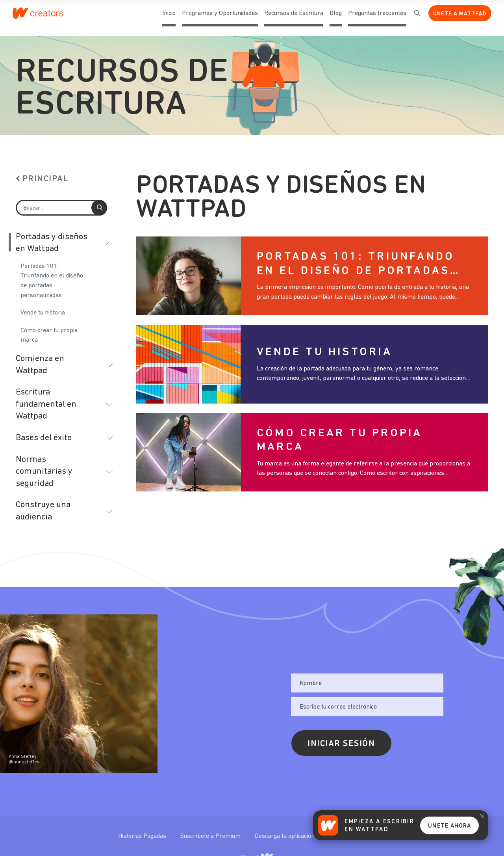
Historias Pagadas (143, 836)
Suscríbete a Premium (211, 836)
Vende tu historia (43, 313)
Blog (336, 18)
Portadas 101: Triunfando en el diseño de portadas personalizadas (52, 281)
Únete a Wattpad (460, 14)
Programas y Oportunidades (220, 13)
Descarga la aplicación (285, 836)
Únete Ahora (449, 826)
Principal (46, 179)
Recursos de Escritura (294, 13)
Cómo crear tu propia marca (49, 336)
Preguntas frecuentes (377, 18)
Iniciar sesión (341, 744)
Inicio (169, 18)
